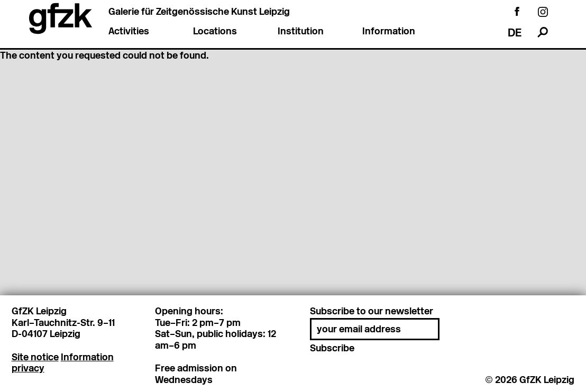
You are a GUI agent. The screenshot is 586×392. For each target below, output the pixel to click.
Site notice (35, 357)
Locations (215, 32)
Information (389, 32)
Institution (301, 32)
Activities (129, 32)
